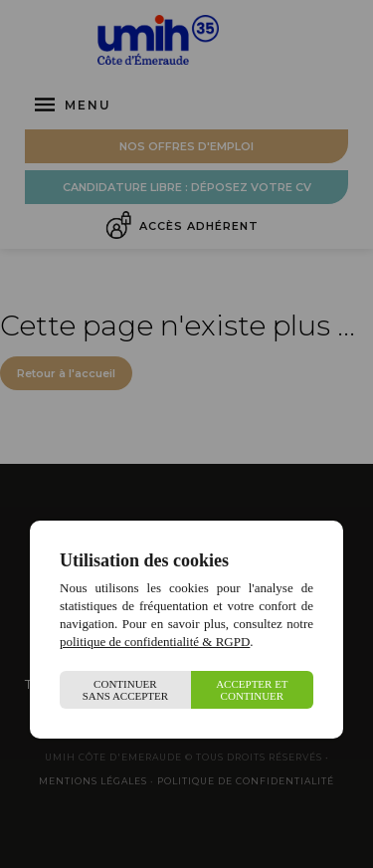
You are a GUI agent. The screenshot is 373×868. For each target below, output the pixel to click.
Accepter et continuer (252, 690)
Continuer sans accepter (126, 690)
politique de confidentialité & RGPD (155, 642)
